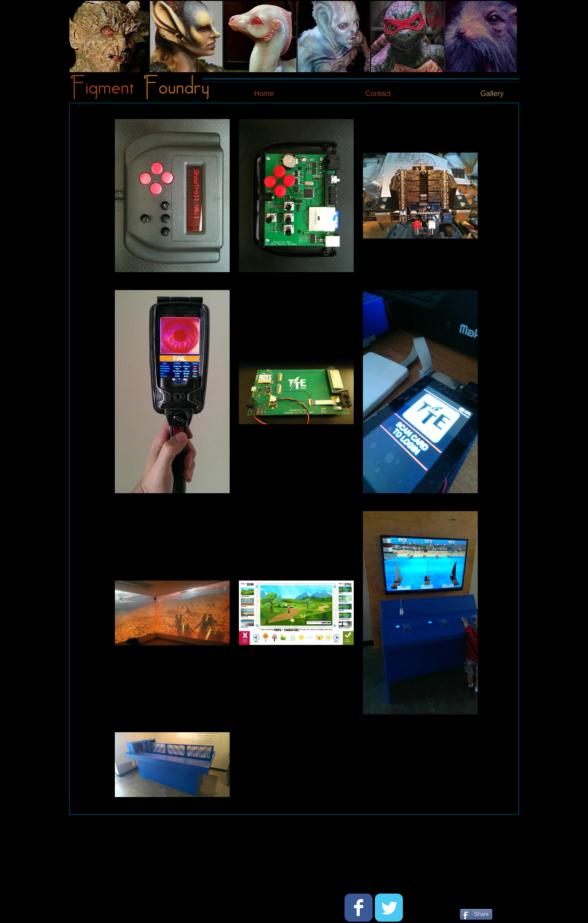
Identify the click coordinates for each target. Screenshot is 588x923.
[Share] (476, 914)
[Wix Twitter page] (389, 908)
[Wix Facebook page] (359, 908)
